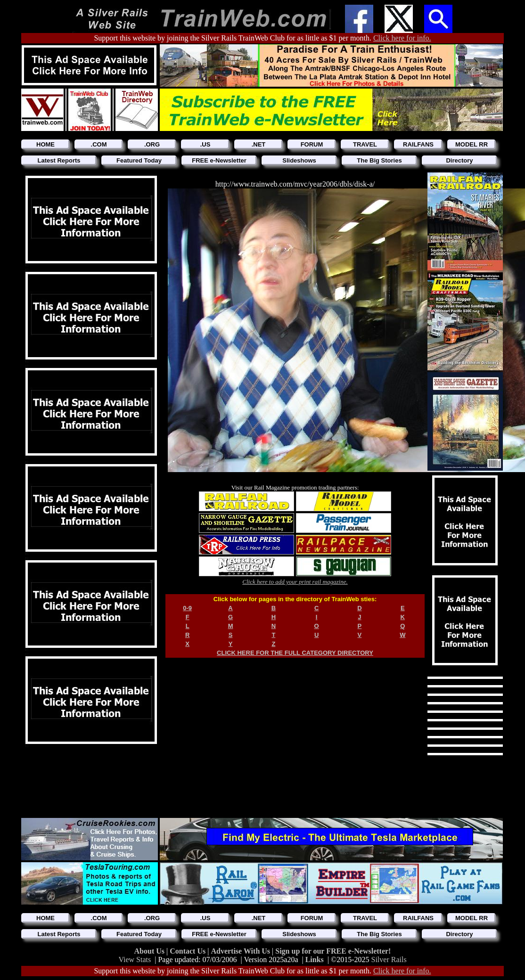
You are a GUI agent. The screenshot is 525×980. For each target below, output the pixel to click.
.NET (259, 144)
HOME (45, 144)
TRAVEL (365, 144)
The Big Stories (379, 160)
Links (315, 960)
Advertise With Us (241, 951)
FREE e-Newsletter (219, 160)
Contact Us (189, 951)
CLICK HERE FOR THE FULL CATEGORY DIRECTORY (295, 653)
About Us (150, 951)
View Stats (135, 960)
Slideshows (299, 160)
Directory (459, 160)
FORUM (312, 144)
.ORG (152, 144)
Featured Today (139, 160)
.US (205, 144)
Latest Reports (59, 160)
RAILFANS (418, 144)
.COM (99, 144)
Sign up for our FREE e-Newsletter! (333, 951)
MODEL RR (472, 144)
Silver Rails (389, 960)
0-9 (187, 608)
